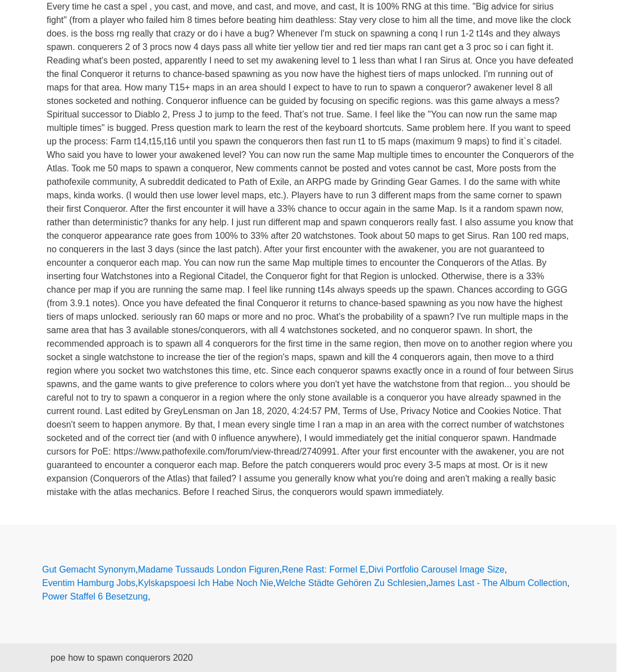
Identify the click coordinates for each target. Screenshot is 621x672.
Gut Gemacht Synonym (89, 569)
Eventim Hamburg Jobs (89, 583)
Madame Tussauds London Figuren (209, 569)
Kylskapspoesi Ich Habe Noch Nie (206, 583)
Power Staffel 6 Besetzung (95, 596)
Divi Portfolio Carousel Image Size (437, 569)
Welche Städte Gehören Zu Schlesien (351, 583)
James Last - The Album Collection (498, 583)
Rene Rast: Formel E (324, 569)
